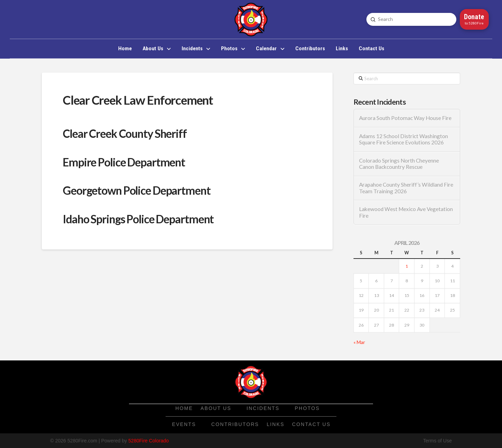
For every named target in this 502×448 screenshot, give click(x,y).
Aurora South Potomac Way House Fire (405, 118)
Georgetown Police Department (137, 190)
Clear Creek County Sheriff (125, 133)
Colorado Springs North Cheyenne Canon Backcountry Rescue (399, 164)
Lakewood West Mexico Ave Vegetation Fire (406, 212)
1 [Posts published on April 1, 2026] (407, 266)
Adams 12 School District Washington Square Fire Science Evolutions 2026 (404, 139)
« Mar (359, 342)
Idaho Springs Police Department (138, 219)
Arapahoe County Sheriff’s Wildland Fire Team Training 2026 (406, 188)
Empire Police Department (124, 162)
